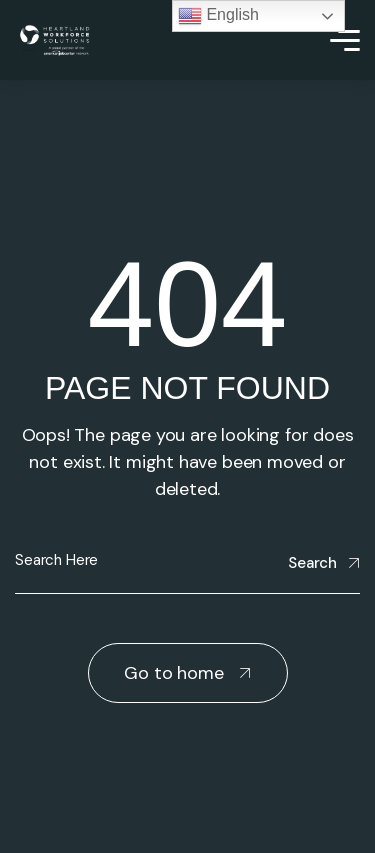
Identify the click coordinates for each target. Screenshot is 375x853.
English (218, 16)
